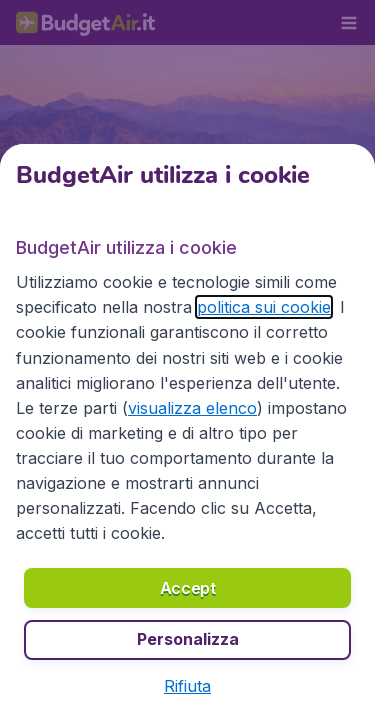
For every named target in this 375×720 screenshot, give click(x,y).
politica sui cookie (264, 307)
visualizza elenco (192, 408)
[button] (187, 686)
